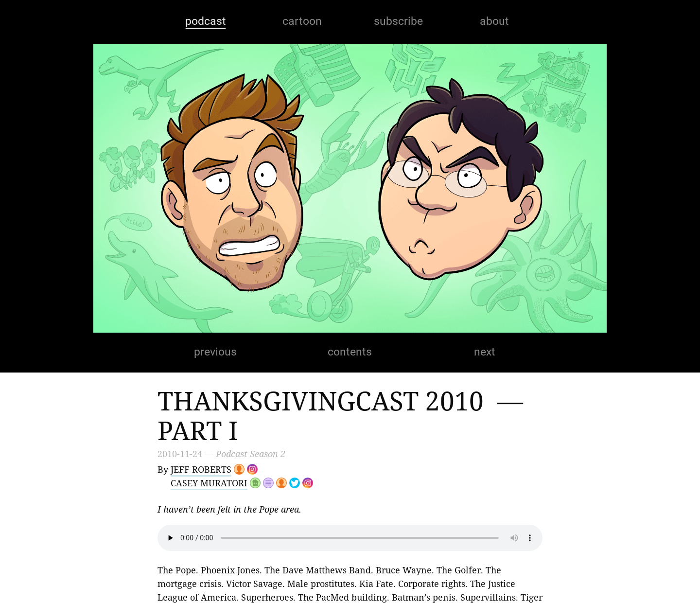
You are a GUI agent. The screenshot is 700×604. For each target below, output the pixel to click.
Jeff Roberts (201, 469)
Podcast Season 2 (251, 454)
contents (350, 352)
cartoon (302, 21)
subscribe (398, 21)
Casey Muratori (209, 483)
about (494, 21)
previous (215, 352)
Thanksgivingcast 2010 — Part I (344, 415)
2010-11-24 (180, 454)
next (485, 352)
